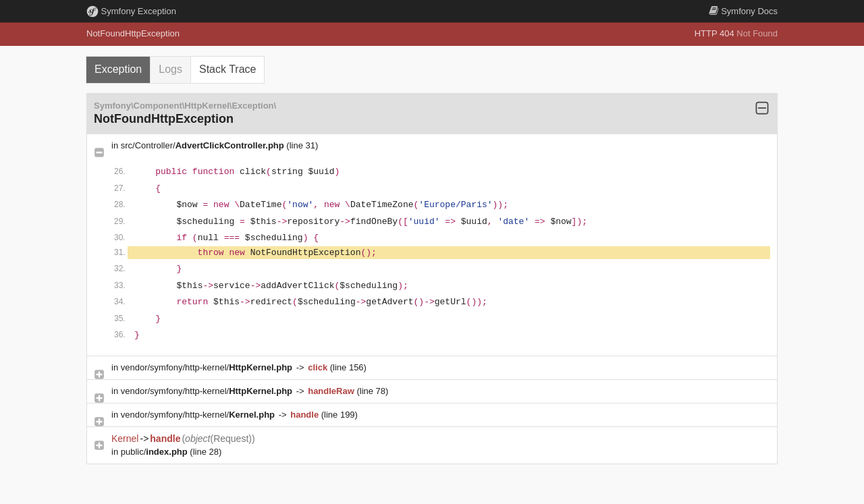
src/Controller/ (204, 145)
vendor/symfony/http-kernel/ (208, 367)
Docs (743, 11)
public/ (156, 452)
